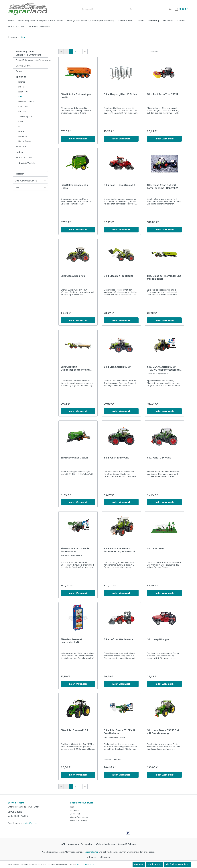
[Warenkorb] (181, 9)
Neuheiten (21, 147)
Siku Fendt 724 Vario (159, 458)
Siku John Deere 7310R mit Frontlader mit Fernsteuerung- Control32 (119, 732)
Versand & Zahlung (78, 820)
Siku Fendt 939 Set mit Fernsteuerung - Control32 (119, 550)
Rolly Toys (23, 92)
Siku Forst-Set (155, 548)
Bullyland (22, 112)
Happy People (25, 141)
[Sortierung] (167, 52)
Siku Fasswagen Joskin (74, 458)
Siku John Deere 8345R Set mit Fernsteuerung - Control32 (163, 732)
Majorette (23, 136)
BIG (20, 126)
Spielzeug (21, 77)
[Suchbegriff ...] (105, 9)
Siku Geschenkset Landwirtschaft (71, 641)
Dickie (21, 131)
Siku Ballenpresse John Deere (74, 186)
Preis (30, 188)
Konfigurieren (154, 864)
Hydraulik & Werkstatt (26, 163)
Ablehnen (139, 864)
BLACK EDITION (24, 158)
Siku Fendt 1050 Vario (117, 458)
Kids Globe (23, 107)
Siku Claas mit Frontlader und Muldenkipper (164, 277)
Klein (21, 121)
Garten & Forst (23, 66)
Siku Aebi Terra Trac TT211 (163, 94)
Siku (20, 97)
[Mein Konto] (170, 9)
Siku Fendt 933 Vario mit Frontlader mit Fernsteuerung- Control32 (76, 550)
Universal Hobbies (26, 102)
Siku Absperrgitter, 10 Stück (120, 94)
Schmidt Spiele (25, 116)
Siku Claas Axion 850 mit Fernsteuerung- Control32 (162, 186)
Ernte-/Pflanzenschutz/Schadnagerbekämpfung (32, 60)
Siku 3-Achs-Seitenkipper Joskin (76, 96)
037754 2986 (15, 812)
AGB (72, 807)
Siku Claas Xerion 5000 (117, 367)
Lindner (22, 82)
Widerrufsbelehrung (79, 817)
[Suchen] (131, 9)
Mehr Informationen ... (85, 864)
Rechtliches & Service (82, 803)
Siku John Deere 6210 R (74, 730)
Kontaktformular (30, 823)
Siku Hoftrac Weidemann (118, 639)
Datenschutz (76, 814)
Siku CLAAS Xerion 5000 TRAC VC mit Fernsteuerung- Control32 (164, 368)
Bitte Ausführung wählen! (30, 181)
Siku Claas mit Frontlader (118, 276)
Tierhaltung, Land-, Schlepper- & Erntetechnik (29, 53)
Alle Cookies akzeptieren (177, 864)
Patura (19, 71)
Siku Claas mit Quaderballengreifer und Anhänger (75, 368)
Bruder (21, 87)
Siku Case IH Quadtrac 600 (119, 185)
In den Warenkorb (78, 139)
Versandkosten (92, 852)
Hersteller (30, 174)
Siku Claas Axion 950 (73, 276)
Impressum (75, 810)
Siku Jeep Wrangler (158, 639)
